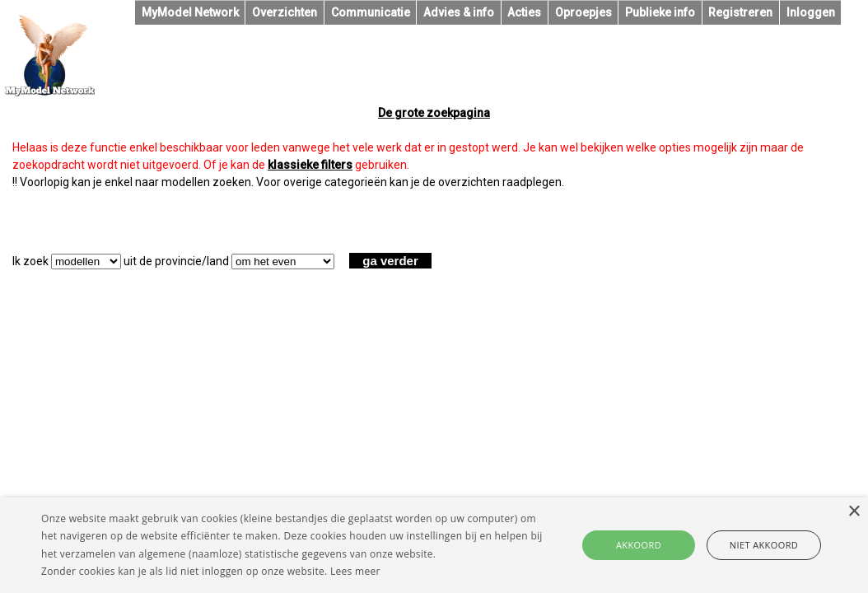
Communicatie (371, 12)
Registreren (740, 12)
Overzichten (285, 12)
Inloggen (811, 12)
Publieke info (660, 12)
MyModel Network (190, 12)
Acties (524, 12)
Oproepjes (583, 12)
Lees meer (355, 571)
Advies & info (459, 12)
